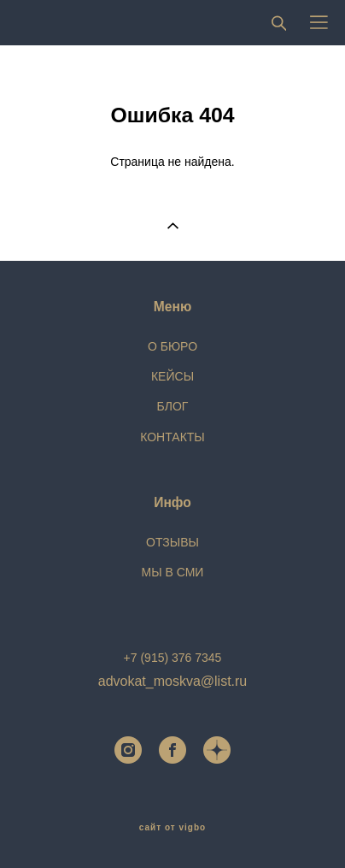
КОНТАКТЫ (172, 437)
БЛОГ (173, 406)
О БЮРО (172, 346)
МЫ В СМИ (173, 572)
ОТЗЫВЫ (172, 542)
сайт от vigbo (172, 828)
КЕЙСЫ (172, 376)
